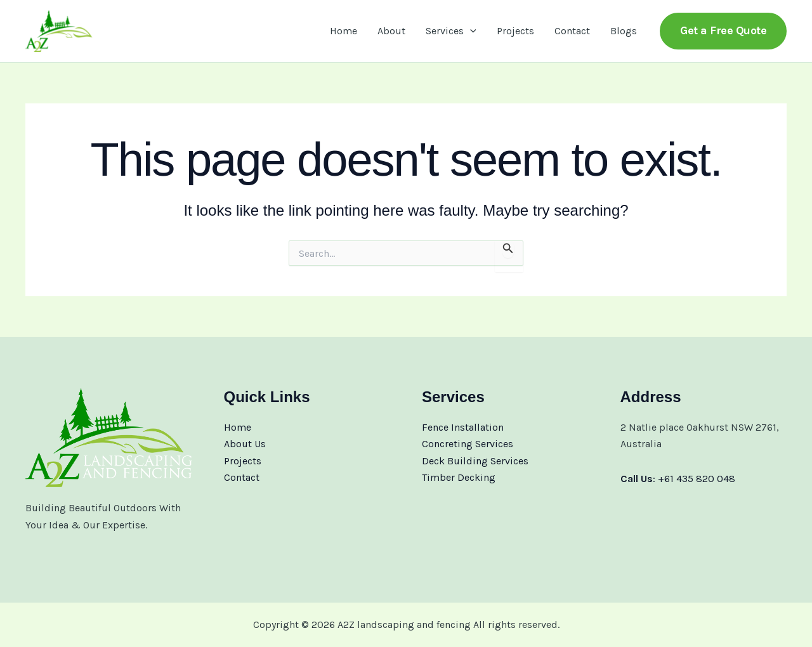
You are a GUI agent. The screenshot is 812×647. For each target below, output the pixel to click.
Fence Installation (463, 427)
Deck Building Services (475, 461)
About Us (245, 444)
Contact (572, 31)
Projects (515, 31)
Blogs (624, 31)
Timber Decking (459, 477)
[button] (470, 31)
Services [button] (451, 31)
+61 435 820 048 (697, 479)
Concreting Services (468, 444)
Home (344, 31)
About (391, 31)
